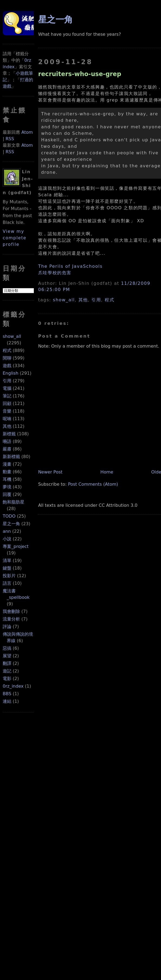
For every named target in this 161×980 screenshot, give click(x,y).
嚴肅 (7, 449)
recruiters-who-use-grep (80, 74)
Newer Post (50, 472)
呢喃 (7, 419)
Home (107, 472)
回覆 (7, 494)
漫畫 (7, 464)
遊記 (7, 671)
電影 (7, 679)
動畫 (7, 472)
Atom (27, 132)
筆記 (7, 396)
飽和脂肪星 (14, 502)
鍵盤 (7, 568)
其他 (7, 426)
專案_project (16, 546)
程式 (7, 350)
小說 (7, 539)
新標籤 (9, 434)
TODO (9, 516)
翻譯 (7, 663)
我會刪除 (11, 611)
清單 (7, 561)
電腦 (7, 388)
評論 (7, 627)
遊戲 (7, 366)
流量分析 (11, 619)
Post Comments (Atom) (93, 484)
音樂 (7, 411)
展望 (7, 656)
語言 (7, 583)
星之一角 (11, 524)
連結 (7, 701)
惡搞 (7, 648)
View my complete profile (15, 238)
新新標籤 (11, 457)
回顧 (7, 404)
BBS (7, 694)
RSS (10, 139)
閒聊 (7, 358)
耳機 (7, 479)
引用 (7, 381)
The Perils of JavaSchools (70, 266)
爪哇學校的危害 (55, 273)
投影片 (9, 576)
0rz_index (13, 686)
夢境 (7, 487)
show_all (12, 336)
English (11, 373)
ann (7, 531)
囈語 (7, 441)
